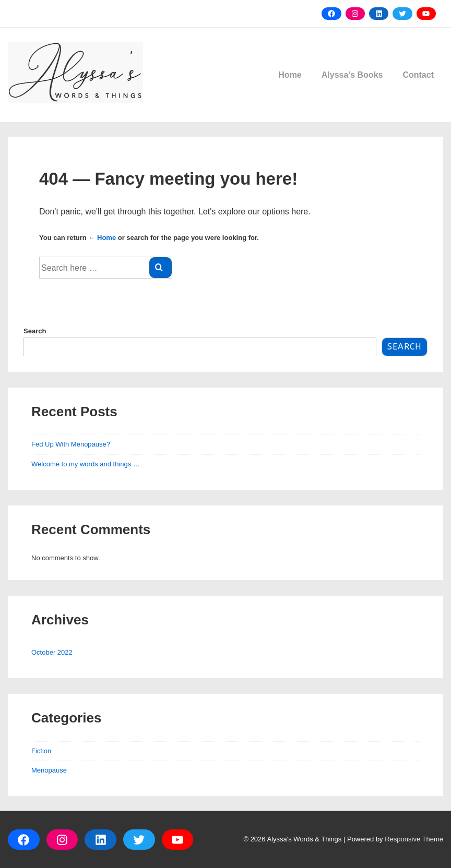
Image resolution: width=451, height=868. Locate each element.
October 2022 (52, 652)
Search (35, 331)
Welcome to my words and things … (86, 464)
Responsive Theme (414, 839)
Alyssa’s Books (352, 75)
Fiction (41, 751)
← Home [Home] (102, 238)
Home (290, 75)
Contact (418, 75)
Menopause (49, 770)
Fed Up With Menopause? (71, 444)
